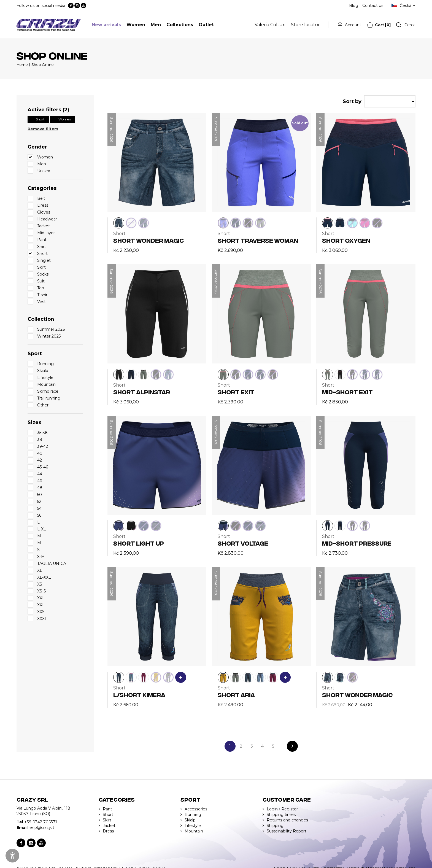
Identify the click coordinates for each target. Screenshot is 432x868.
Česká (406, 6)
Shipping (275, 826)
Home (22, 64)
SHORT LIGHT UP (139, 543)
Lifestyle (193, 826)
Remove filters (43, 129)
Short (40, 119)
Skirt (107, 820)
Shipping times (281, 815)
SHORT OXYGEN (346, 240)
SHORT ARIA (236, 695)
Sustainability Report (287, 831)
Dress (108, 831)
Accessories (196, 809)
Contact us (373, 6)
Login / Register (282, 809)
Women (65, 119)
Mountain (194, 831)
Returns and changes (287, 820)
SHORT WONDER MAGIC (148, 240)
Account (353, 25)
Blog (354, 6)
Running (193, 815)
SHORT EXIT (236, 392)
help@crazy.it (41, 827)
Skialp (190, 820)
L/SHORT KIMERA (139, 695)
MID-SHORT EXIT (347, 392)
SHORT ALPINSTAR (142, 392)
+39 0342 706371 (41, 822)
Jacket (109, 826)
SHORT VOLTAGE (243, 543)
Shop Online (43, 64)
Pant (107, 809)
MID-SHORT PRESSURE (357, 543)
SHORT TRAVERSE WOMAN (258, 240)
